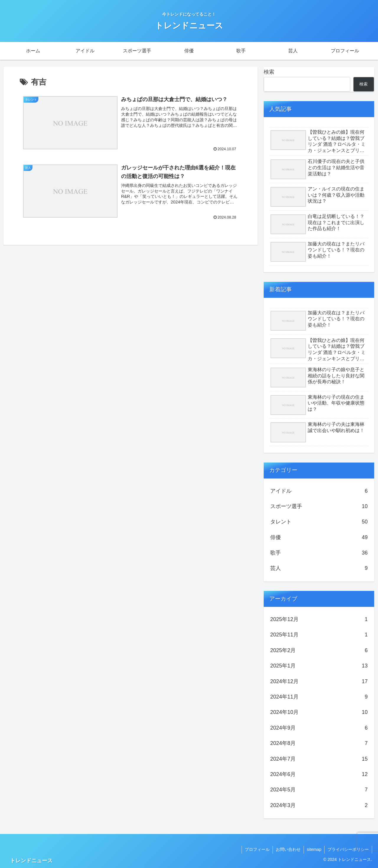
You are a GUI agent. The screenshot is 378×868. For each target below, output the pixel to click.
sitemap (314, 849)
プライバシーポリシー (348, 849)
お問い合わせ (288, 849)
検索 (269, 72)
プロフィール (257, 849)
